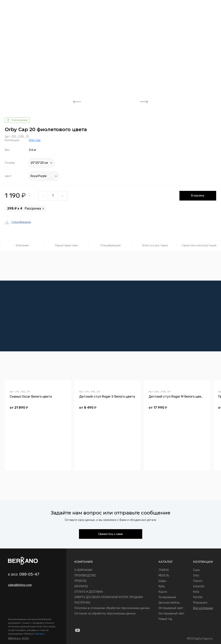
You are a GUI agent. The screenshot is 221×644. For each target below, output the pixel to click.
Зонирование (167, 597)
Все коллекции (203, 608)
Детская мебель (169, 603)
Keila (196, 592)
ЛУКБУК (164, 570)
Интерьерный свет (171, 608)
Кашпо (163, 592)
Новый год (165, 619)
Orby (196, 576)
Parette (198, 597)
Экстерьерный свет (171, 614)
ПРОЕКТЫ (80, 581)
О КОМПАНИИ (83, 570)
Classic (198, 581)
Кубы (162, 586)
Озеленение (17, 120)
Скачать (39, 634)
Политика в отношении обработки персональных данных (112, 608)
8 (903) (24, 575)
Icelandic (199, 586)
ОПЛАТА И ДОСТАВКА (89, 592)
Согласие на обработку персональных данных (105, 614)
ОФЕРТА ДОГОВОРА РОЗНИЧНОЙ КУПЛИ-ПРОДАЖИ (109, 597)
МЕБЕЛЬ (164, 576)
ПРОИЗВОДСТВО (85, 576)
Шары (162, 581)
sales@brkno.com (20, 585)
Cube (196, 570)
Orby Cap (35, 140)
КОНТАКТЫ (81, 586)
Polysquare (200, 603)
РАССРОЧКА (82, 603)
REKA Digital (200, 639)
